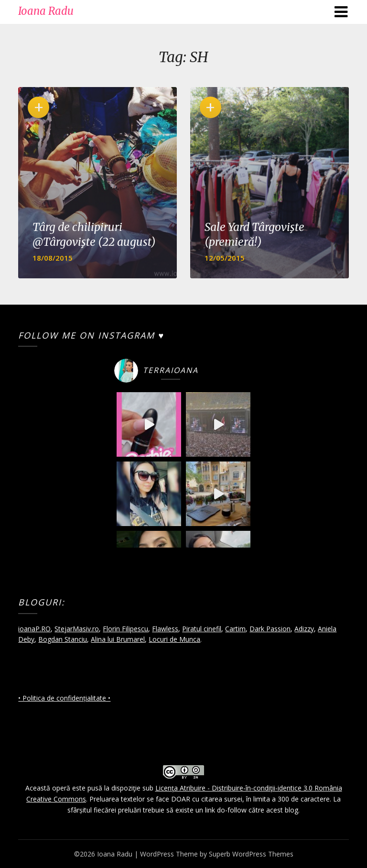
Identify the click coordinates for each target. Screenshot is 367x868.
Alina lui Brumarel (118, 639)
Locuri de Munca (174, 639)
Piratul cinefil (202, 629)
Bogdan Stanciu (63, 639)
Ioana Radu (46, 11)
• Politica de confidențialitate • (64, 698)
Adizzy (304, 629)
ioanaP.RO (34, 629)
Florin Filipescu (125, 629)
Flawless (165, 629)
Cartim (235, 629)
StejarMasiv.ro (77, 629)
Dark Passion (270, 629)
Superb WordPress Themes (251, 854)
